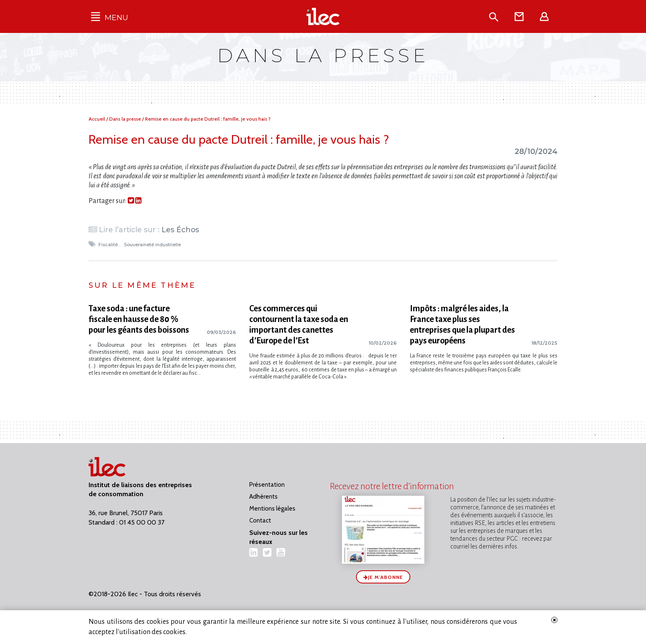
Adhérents (263, 497)
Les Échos (180, 230)
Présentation (267, 485)
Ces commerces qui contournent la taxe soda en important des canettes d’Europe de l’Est (299, 324)
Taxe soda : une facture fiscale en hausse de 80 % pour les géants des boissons (139, 319)
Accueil (97, 119)
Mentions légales (272, 509)
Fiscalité (109, 245)
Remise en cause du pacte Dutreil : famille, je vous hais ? (208, 119)
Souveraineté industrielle (153, 245)
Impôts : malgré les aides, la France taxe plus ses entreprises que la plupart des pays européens (462, 324)
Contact (260, 520)
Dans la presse (126, 119)
